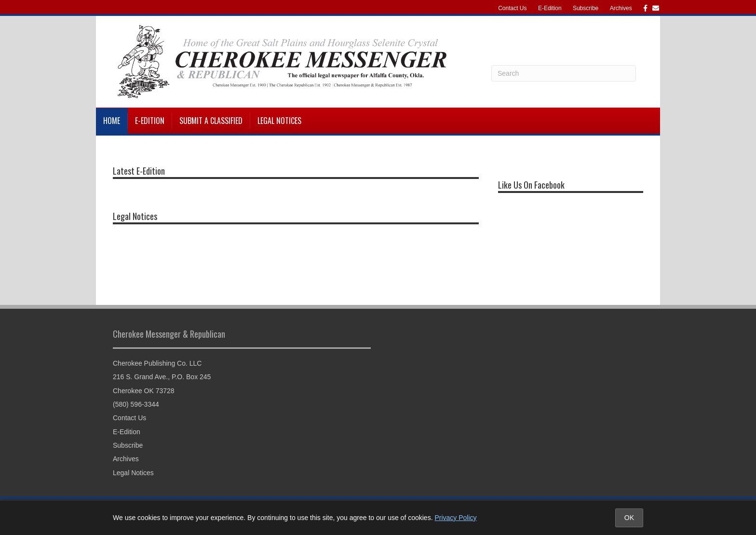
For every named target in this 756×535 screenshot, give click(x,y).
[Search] (564, 73)
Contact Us (512, 8)
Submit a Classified (211, 121)
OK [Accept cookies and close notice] (629, 518)
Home (112, 121)
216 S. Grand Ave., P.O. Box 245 (162, 377)
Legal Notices (279, 121)
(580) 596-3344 (136, 404)
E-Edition (550, 8)
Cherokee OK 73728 (144, 391)
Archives (621, 8)
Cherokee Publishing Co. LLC (157, 363)
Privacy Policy (455, 518)
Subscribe (586, 8)
